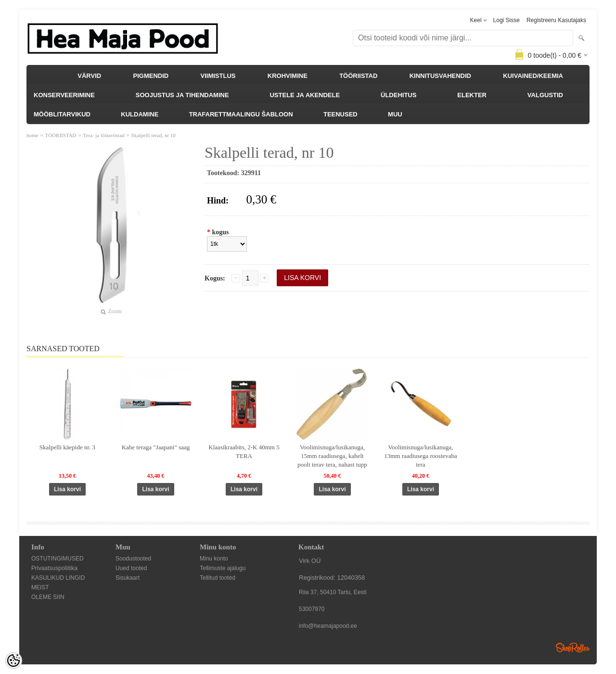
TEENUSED (340, 114)
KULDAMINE (140, 114)
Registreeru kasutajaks (556, 20)
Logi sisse (507, 20)
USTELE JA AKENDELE (305, 95)
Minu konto (214, 559)
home (32, 135)
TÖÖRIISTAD (358, 76)
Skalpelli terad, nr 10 (154, 135)
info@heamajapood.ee (328, 626)
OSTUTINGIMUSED (58, 559)
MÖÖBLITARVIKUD (62, 114)
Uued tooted (131, 568)
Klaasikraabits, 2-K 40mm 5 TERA (244, 451)
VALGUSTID (545, 95)
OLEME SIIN (48, 597)
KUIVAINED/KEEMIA (533, 76)
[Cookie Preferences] (13, 661)
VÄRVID (89, 76)
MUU (395, 114)
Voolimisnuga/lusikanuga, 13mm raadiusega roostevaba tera (421, 456)
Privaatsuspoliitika (54, 568)
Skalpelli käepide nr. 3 (67, 447)
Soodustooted (133, 559)
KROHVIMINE (288, 76)
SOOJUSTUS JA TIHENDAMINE (182, 95)
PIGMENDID (151, 76)
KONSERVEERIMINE (64, 95)
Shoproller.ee (573, 648)
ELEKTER (472, 95)
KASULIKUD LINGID (58, 578)
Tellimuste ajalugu (223, 568)
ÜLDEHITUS (398, 95)
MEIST (40, 587)
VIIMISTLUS (218, 76)
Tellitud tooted (218, 578)
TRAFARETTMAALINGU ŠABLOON (241, 114)
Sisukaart (128, 578)
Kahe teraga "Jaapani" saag (156, 447)
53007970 (312, 609)
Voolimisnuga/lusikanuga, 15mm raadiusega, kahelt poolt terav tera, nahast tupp (332, 456)
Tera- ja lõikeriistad (104, 135)
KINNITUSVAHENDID (440, 76)
